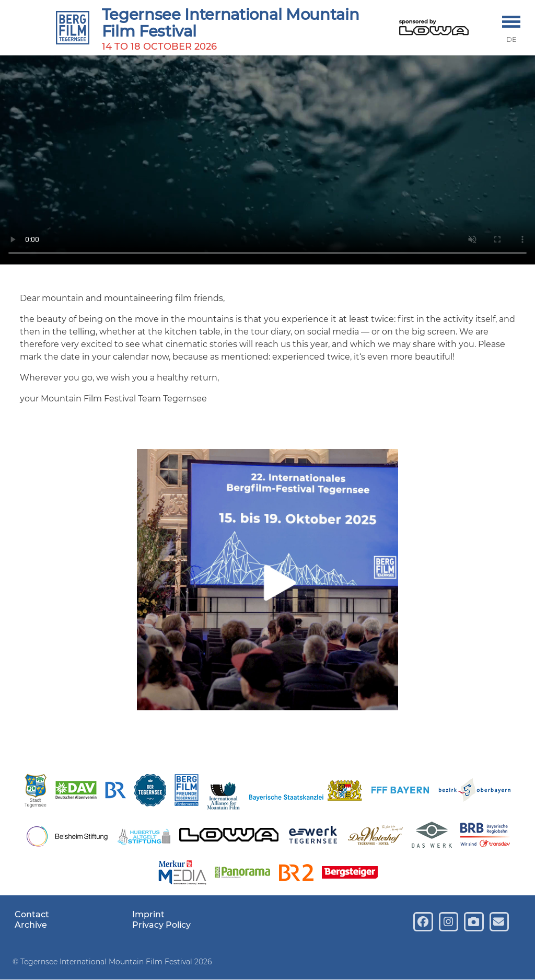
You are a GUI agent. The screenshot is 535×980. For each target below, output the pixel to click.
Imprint (148, 914)
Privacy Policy (161, 925)
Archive (31, 925)
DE (511, 39)
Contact (32, 914)
